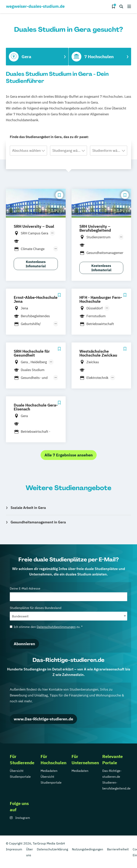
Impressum (14, 849)
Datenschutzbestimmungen (56, 627)
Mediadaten (49, 771)
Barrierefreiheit (118, 849)
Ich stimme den (46, 627)
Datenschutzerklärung (52, 849)
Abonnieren (24, 644)
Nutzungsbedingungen (88, 849)
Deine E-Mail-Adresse (68, 594)
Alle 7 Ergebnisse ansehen (69, 455)
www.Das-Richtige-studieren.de (43, 719)
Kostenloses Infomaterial (36, 264)
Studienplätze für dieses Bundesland (68, 613)
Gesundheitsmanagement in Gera (38, 522)
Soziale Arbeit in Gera (28, 508)
